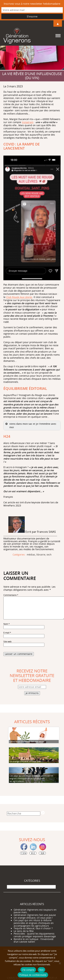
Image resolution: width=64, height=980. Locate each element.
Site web (7, 642)
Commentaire (11, 595)
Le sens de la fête (24, 931)
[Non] (60, 963)
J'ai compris (28, 970)
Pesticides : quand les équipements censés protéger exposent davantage (35, 935)
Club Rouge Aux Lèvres (19, 297)
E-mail (7, 633)
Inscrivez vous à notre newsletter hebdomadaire (32, 4)
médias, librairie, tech (39, 555)
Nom (7, 624)
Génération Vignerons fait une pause (35, 915)
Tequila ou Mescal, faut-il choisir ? (33, 928)
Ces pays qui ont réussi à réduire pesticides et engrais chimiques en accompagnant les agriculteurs (34, 923)
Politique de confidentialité (33, 975)
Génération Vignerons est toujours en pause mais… (35, 911)
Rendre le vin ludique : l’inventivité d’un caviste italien (34, 941)
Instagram (28, 122)
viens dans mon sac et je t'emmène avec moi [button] (31, 425)
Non (42, 970)
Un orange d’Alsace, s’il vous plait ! (33, 918)
